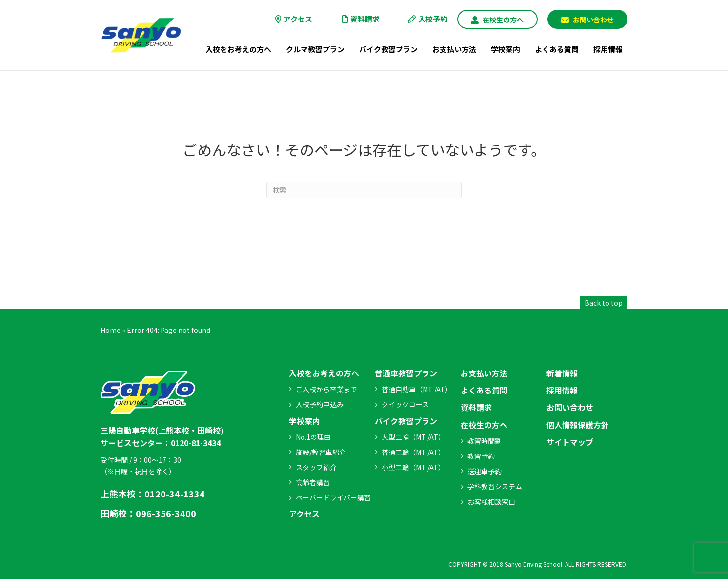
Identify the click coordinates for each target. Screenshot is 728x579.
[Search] (364, 190)
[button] (497, 19)
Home (111, 330)
